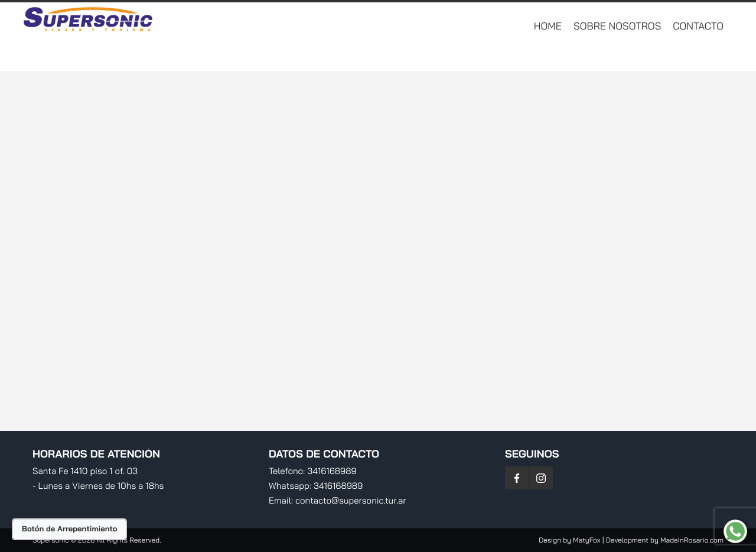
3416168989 (332, 471)
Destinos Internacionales (364, 56)
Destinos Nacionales (492, 56)
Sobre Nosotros (617, 26)
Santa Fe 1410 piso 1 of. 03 (85, 471)
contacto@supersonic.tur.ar (351, 500)
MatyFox (586, 540)
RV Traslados (592, 56)
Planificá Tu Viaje (685, 56)
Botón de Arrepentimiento (69, 529)
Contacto (698, 26)
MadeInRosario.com (692, 540)
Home (548, 26)
